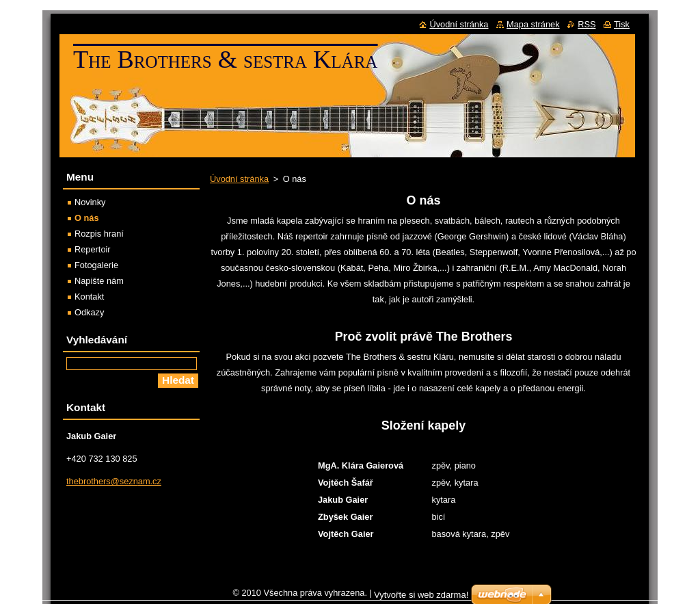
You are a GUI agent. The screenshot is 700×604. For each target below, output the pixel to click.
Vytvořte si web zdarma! (421, 598)
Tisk (622, 24)
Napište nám (99, 281)
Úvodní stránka (239, 179)
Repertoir (93, 249)
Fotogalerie (96, 265)
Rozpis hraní (99, 234)
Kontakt (89, 297)
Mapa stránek (533, 24)
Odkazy (89, 312)
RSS (587, 24)
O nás (87, 218)
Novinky (90, 202)
